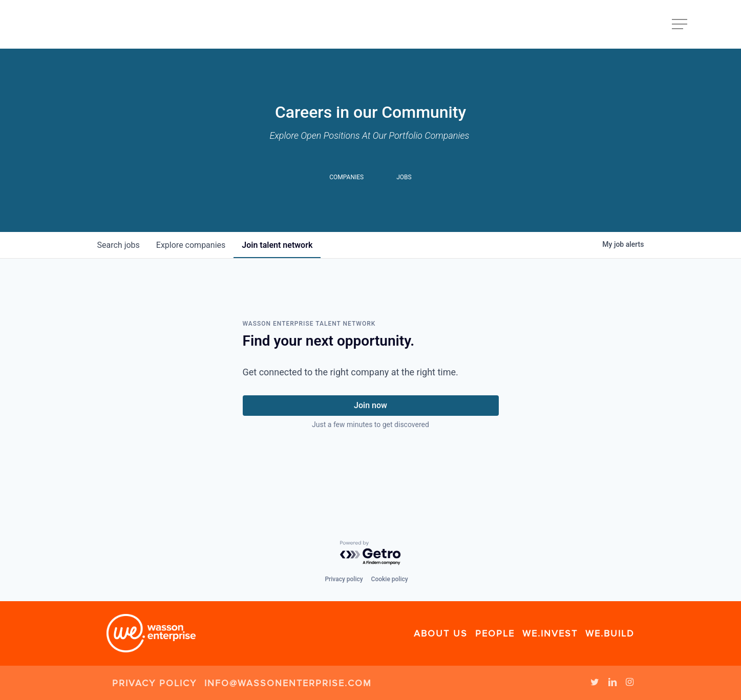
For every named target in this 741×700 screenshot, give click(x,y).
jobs (119, 245)
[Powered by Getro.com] (371, 553)
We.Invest (550, 633)
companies (191, 245)
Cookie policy (390, 579)
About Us (441, 633)
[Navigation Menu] (681, 24)
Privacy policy (344, 579)
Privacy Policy (154, 683)
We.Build (610, 633)
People (495, 633)
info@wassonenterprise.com (288, 683)
